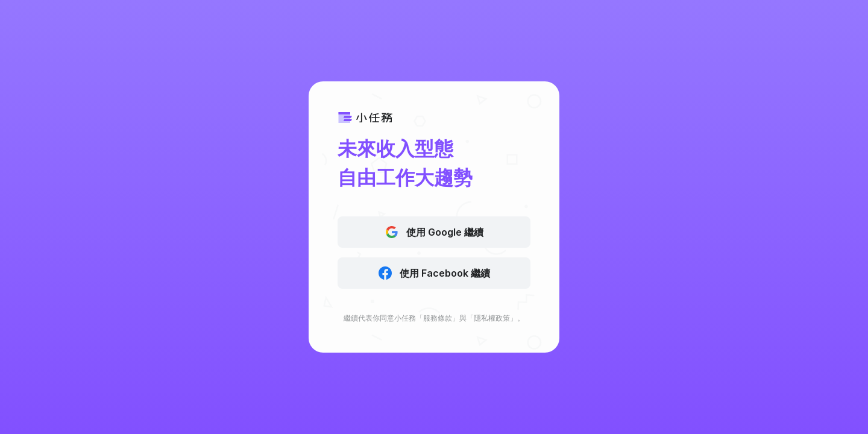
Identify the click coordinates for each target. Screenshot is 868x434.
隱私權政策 (492, 318)
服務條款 (438, 318)
